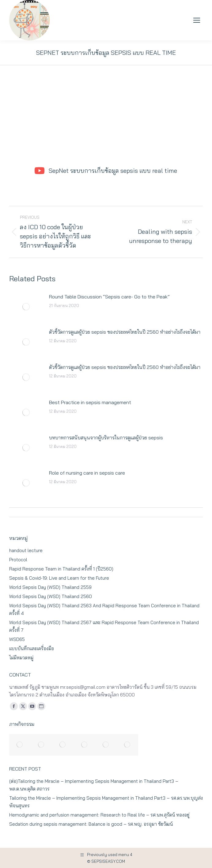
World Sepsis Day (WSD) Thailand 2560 (51, 596)
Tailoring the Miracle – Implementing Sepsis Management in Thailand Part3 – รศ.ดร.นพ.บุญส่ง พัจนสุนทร (106, 802)
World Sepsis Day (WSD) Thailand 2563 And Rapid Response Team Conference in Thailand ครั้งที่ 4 (104, 609)
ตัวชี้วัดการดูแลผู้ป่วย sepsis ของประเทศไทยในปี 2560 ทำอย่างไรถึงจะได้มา (125, 332)
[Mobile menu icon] (197, 20)
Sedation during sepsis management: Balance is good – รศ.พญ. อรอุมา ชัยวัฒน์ (91, 824)
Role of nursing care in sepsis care (87, 473)
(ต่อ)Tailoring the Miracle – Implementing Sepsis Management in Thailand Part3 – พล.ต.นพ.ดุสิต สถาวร (94, 785)
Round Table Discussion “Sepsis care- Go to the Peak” (109, 297)
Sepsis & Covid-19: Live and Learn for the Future (59, 578)
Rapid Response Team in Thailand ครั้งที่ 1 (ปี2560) (61, 569)
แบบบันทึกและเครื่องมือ (32, 648)
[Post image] (26, 307)
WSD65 (17, 639)
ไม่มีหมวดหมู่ (21, 658)
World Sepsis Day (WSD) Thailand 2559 (50, 587)
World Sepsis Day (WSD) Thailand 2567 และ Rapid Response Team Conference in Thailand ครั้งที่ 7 (104, 626)
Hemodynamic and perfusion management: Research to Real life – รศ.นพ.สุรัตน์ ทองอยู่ (99, 815)
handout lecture (26, 550)
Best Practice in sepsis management (90, 402)
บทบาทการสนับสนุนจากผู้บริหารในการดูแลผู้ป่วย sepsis (106, 438)
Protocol (18, 560)
